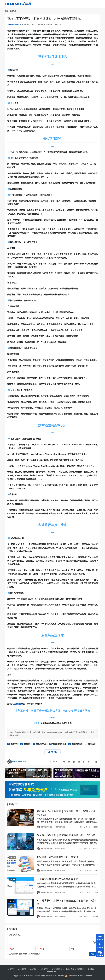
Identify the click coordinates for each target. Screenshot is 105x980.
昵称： (13, 949)
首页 (6, 11)
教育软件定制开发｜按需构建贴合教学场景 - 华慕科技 (66, 835)
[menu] (98, 4)
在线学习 (14, 744)
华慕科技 (17, 704)
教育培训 (91, 744)
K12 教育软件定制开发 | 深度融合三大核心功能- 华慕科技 (67, 903)
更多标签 (91, 969)
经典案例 (12, 858)
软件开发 (49, 24)
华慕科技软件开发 (14, 24)
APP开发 (33, 969)
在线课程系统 (77, 744)
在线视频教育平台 (59, 744)
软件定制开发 (57, 969)
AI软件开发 (22, 969)
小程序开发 (44, 969)
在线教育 (27, 744)
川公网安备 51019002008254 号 (78, 976)
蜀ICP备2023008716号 (55, 976)
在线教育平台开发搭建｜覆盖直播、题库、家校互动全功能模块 (66, 813)
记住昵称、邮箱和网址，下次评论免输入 (25, 954)
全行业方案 (70, 969)
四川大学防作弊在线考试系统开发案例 (58, 879)
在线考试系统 (41, 744)
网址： (73, 949)
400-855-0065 (51, 972)
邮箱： (43, 949)
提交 (92, 954)
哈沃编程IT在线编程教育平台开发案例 (58, 857)
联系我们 (81, 969)
